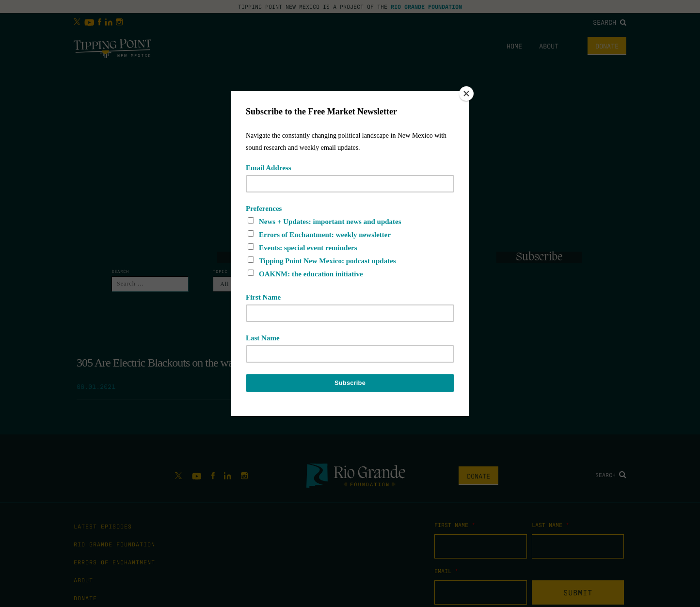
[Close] (466, 94)
